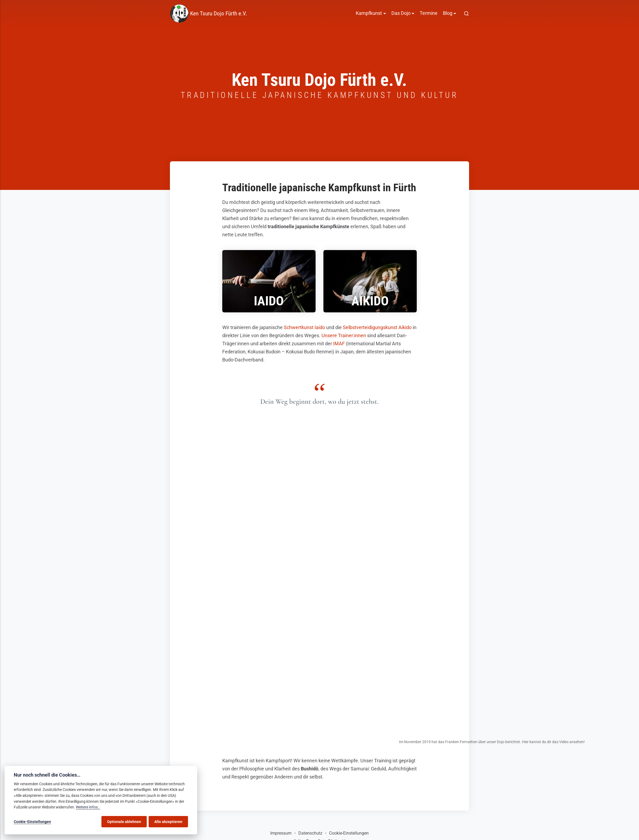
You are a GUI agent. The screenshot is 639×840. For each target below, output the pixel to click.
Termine (429, 13)
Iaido (269, 301)
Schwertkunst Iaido (304, 327)
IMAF (339, 344)
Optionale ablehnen (124, 822)
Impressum (281, 833)
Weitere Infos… (88, 807)
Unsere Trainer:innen (344, 336)
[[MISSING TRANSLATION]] (466, 13)
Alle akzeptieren (168, 822)
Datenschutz (310, 833)
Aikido (370, 301)
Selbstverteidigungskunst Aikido (377, 327)
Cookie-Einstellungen (349, 833)
